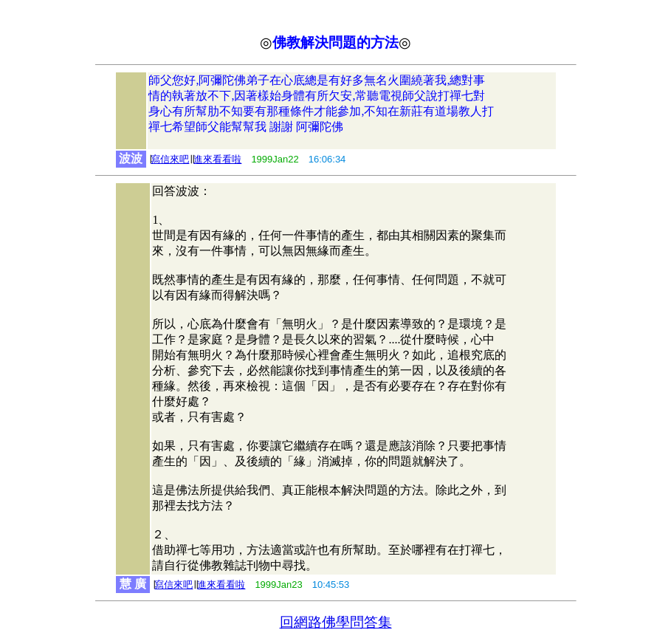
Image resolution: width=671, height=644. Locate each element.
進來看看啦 (217, 159)
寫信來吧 (170, 159)
